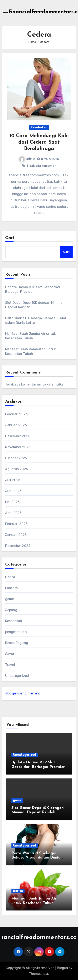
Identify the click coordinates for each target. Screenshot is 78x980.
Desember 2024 (18, 546)
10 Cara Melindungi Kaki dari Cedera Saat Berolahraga (39, 142)
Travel (10, 665)
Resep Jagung (17, 643)
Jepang (11, 610)
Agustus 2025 (17, 469)
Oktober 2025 (16, 458)
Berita (10, 577)
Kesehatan (39, 127)
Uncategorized (17, 676)
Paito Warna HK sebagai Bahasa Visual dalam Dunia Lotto (36, 858)
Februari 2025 (16, 524)
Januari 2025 (16, 535)
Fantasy (12, 588)
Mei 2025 (12, 502)
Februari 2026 (17, 414)
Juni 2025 (13, 491)
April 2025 (13, 513)
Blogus (62, 968)
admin (27, 159)
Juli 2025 (13, 480)
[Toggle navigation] (5, 11)
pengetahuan (16, 632)
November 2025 (18, 447)
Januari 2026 (16, 425)
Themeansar (39, 974)
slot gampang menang (23, 693)
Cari (10, 238)
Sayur (10, 654)
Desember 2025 (18, 436)
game (10, 599)
